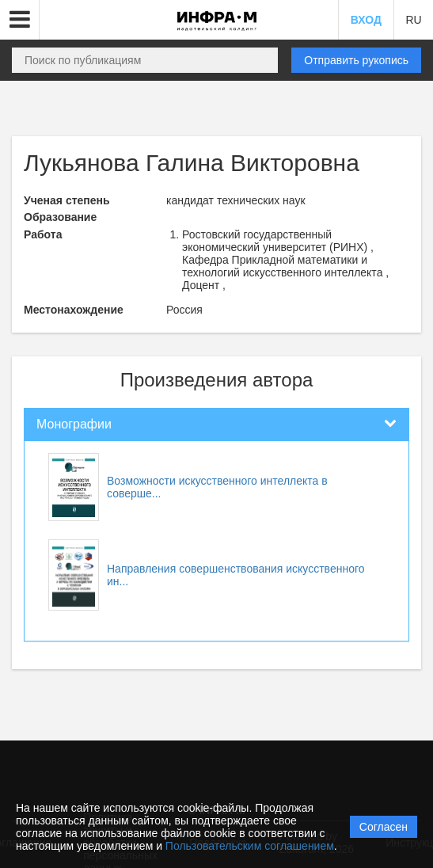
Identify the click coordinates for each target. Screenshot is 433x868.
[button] (20, 20)
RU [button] (413, 20)
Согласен (384, 827)
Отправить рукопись (356, 60)
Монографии (74, 424)
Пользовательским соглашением (250, 846)
